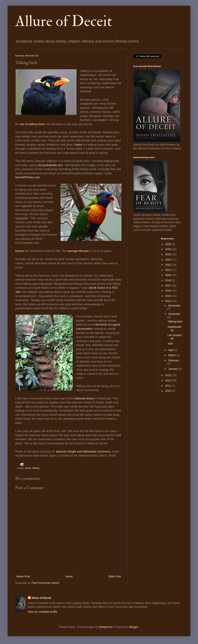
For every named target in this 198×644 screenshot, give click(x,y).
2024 (168, 254)
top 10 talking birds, (33, 124)
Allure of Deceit (64, 21)
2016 (168, 291)
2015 (168, 296)
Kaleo (78, 145)
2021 (168, 270)
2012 (168, 380)
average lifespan (78, 251)
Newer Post (23, 576)
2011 (168, 386)
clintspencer (106, 627)
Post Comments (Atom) (45, 583)
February (174, 360)
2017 (168, 285)
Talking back (175, 322)
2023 (168, 260)
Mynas (20, 251)
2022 (168, 265)
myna (28, 468)
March (172, 355)
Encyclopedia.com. (51, 165)
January (173, 369)
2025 (168, 249)
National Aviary (84, 398)
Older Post (115, 576)
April (171, 350)
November (174, 314)
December (174, 306)
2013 (168, 375)
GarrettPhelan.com (28, 177)
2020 (168, 275)
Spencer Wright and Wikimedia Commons (83, 451)
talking (36, 468)
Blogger (134, 627)
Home (69, 576)
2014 (168, 301)
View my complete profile (43, 612)
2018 (168, 280)
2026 (168, 244)
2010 (168, 391)
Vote (170, 344)
